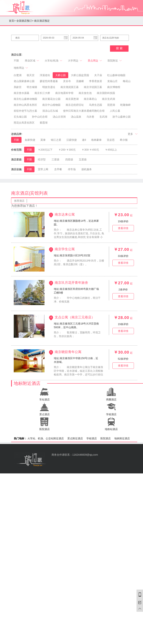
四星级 (69, 159)
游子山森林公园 (121, 117)
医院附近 (115, 61)
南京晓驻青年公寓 (68, 352)
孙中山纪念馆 (40, 117)
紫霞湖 (44, 123)
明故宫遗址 (49, 87)
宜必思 (111, 140)
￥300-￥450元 (90, 150)
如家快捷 (30, 140)
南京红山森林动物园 (25, 99)
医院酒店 (106, 438)
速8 (84, 140)
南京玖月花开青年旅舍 (71, 282)
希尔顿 (124, 140)
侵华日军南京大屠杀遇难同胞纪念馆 (84, 111)
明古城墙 (32, 87)
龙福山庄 (112, 81)
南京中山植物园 (51, 105)
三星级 (55, 159)
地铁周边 (21, 68)
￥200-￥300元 (67, 150)
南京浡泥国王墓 (93, 87)
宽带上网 (43, 169)
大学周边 (75, 61)
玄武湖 (103, 117)
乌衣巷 (90, 117)
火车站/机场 (54, 61)
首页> (12, 21)
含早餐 (58, 169)
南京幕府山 (90, 99)
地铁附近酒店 (122, 438)
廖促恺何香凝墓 (49, 81)
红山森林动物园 (116, 75)
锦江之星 (56, 140)
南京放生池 (85, 93)
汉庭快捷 (72, 140)
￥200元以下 (45, 150)
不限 (16, 61)
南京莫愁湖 (72, 99)
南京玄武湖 (109, 99)
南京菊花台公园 (51, 99)
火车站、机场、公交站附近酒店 (46, 438)
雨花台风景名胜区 (24, 123)
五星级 (83, 159)
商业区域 (32, 61)
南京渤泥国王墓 (70, 87)
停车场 (72, 169)
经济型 (42, 159)
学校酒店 (92, 438)
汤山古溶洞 (59, 117)
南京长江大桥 (42, 93)
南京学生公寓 (65, 249)
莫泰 (43, 140)
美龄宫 (18, 87)
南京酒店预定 (42, 21)
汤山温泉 (76, 117)
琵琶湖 (111, 105)
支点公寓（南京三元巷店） (75, 317)
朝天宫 (31, 75)
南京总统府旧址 (75, 105)
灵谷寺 (67, 81)
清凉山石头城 (50, 111)
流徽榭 (80, 81)
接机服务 (87, 169)
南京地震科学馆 (64, 93)
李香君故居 (96, 81)
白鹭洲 (18, 75)
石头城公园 (20, 117)
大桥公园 (60, 75)
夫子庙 (98, 75)
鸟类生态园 (96, 105)
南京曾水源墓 (22, 93)
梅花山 (127, 81)
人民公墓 (115, 111)
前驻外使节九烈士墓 (25, 111)
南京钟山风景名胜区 (25, 105)
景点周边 (95, 61)
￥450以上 (111, 150)
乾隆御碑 (125, 105)
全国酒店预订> (25, 21)
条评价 (123, 221)
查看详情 (123, 228)
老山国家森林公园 (24, 81)
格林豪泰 (96, 140)
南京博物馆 (114, 87)
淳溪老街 (45, 75)
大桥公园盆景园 (80, 75)
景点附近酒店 (75, 438)
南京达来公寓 (65, 214)
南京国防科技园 (106, 93)
